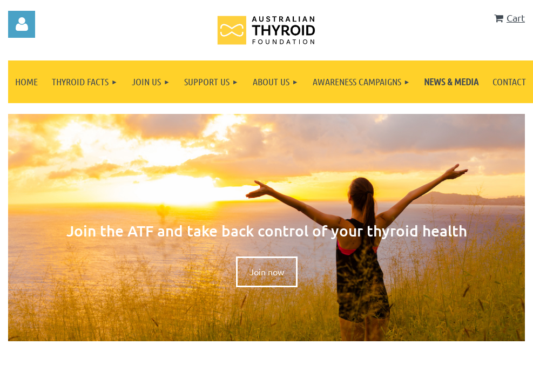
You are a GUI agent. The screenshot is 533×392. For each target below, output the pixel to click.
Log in (22, 24)
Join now (267, 272)
